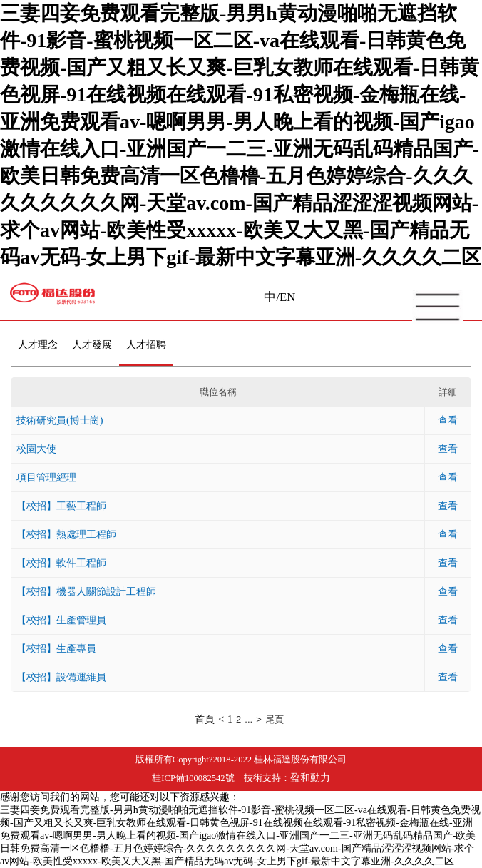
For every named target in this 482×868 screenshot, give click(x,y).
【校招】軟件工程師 (61, 563)
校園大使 (36, 449)
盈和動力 (310, 778)
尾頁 (275, 719)
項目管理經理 (46, 477)
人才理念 (38, 345)
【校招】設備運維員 (61, 677)
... (248, 719)
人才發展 (92, 345)
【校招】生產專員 (56, 648)
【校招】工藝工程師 (61, 506)
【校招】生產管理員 (61, 620)
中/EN (280, 297)
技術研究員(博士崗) (60, 420)
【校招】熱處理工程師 (66, 534)
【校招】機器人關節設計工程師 (86, 591)
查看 (448, 420)
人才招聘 (146, 345)
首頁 (205, 719)
